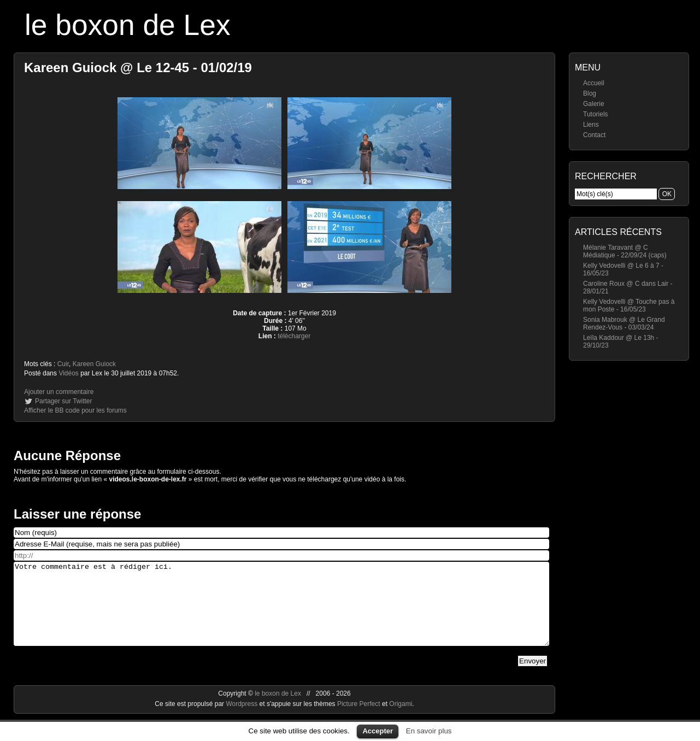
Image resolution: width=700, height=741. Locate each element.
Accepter (378, 731)
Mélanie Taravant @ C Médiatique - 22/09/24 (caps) (625, 251)
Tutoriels (596, 114)
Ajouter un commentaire (59, 392)
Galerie (594, 104)
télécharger (294, 336)
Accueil (594, 83)
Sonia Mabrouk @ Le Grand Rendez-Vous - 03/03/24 (624, 324)
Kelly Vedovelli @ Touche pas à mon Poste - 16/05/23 (629, 305)
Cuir (63, 364)
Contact (594, 135)
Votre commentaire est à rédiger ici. (281, 612)
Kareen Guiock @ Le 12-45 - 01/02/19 (138, 67)
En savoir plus (429, 731)
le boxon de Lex (128, 25)
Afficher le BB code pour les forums (75, 410)
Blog (590, 93)
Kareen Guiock (94, 364)
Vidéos (68, 373)
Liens (591, 125)
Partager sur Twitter (63, 401)
